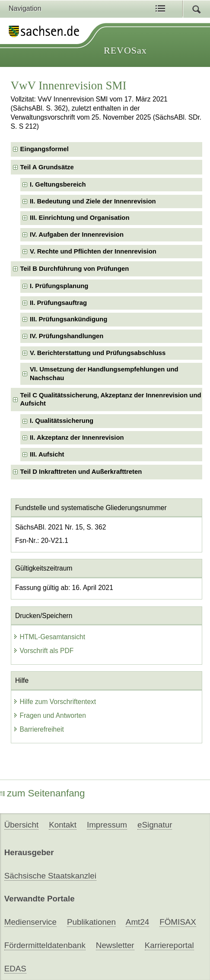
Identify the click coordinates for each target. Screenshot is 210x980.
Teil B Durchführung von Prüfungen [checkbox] (75, 269)
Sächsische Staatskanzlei (50, 876)
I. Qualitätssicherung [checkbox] (62, 421)
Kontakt (63, 825)
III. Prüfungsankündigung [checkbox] (68, 319)
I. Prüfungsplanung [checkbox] (59, 286)
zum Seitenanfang (43, 793)
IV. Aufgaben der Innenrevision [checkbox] (77, 235)
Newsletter (115, 945)
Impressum (107, 825)
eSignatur (155, 825)
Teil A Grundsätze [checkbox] (47, 167)
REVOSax (125, 50)
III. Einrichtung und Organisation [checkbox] (80, 218)
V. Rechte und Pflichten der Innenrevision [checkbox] (93, 251)
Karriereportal (169, 945)
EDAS (15, 969)
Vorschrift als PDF (43, 651)
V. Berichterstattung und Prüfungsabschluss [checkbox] (98, 353)
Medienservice (30, 922)
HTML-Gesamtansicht (49, 637)
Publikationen (91, 922)
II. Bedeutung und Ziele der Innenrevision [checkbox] (93, 201)
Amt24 (137, 922)
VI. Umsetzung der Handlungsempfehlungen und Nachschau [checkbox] (104, 373)
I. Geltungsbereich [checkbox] (58, 184)
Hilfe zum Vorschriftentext (55, 702)
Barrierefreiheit (38, 729)
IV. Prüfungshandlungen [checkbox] (67, 336)
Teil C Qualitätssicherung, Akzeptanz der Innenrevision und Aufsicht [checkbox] (111, 399)
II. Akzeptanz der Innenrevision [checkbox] (77, 438)
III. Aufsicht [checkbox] (47, 454)
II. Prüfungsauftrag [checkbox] (58, 303)
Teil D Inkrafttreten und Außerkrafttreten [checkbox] (81, 472)
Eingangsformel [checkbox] (45, 149)
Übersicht (21, 825)
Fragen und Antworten (49, 715)
